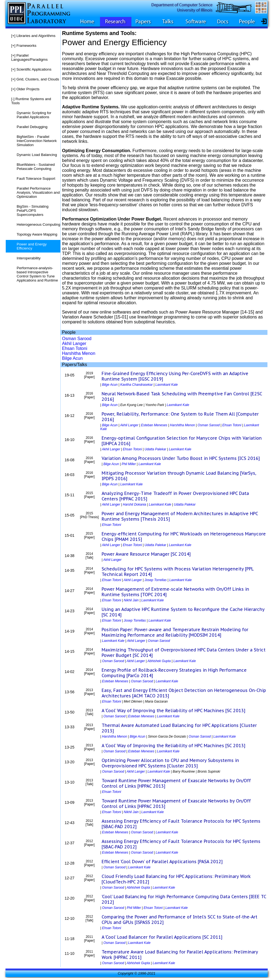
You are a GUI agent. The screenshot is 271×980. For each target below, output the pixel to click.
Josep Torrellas (156, 580)
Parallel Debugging (32, 127)
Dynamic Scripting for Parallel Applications (34, 115)
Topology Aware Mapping (37, 234)
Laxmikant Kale (167, 385)
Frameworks (24, 46)
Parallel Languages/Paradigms (29, 57)
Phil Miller (129, 464)
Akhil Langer (74, 343)
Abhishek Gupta (159, 661)
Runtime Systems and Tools (31, 101)
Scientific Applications (31, 69)
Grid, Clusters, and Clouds (35, 79)
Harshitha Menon (79, 353)
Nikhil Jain (131, 600)
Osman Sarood (77, 339)
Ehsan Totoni (75, 348)
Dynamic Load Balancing (37, 155)
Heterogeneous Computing (38, 224)
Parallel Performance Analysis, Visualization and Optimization (38, 192)
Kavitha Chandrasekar (136, 385)
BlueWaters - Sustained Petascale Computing (36, 167)
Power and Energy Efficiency (32, 246)
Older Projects (25, 89)
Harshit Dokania (135, 505)
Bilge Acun (72, 358)
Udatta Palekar (155, 449)
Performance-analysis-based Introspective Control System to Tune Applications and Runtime (37, 274)
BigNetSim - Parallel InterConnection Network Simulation (37, 141)
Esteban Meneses (154, 425)
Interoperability (29, 258)
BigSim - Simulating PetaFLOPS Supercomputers (33, 211)
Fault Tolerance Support (36, 179)
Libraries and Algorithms (33, 36)
